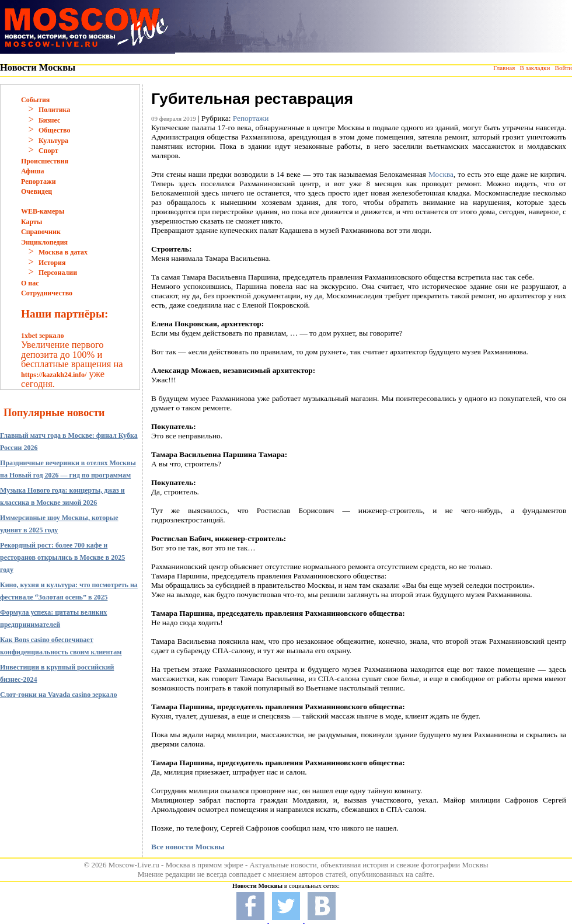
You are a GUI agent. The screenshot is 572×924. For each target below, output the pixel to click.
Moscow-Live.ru (134, 865)
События (35, 100)
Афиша (33, 171)
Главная (504, 68)
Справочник (41, 232)
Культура (53, 141)
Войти (564, 68)
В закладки (535, 68)
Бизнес (49, 120)
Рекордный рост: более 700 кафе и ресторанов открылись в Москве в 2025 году (62, 557)
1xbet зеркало (42, 336)
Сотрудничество (47, 293)
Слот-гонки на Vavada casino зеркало (59, 695)
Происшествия (45, 161)
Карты (32, 222)
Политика (54, 110)
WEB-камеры (43, 211)
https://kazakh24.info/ (54, 375)
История (52, 263)
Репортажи (39, 182)
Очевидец (36, 191)
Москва (441, 174)
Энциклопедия (44, 242)
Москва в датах (63, 252)
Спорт (48, 151)
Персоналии (58, 273)
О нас (30, 283)
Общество (55, 130)
